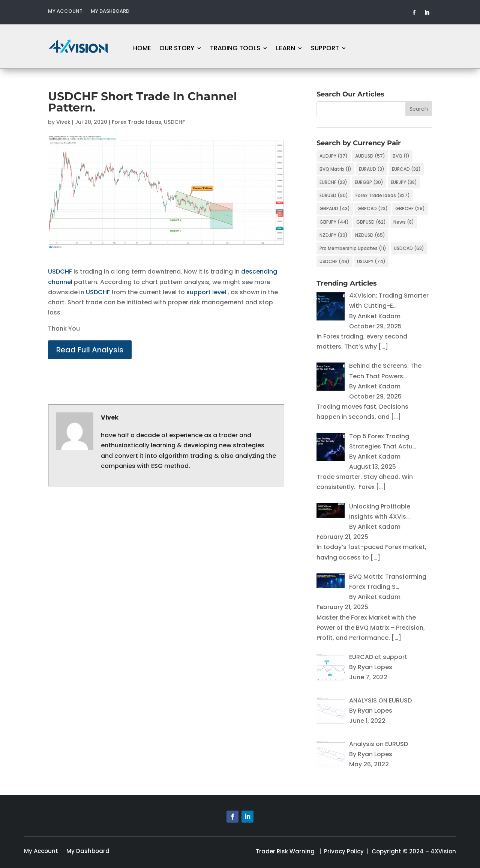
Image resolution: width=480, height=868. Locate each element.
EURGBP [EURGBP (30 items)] (369, 182)
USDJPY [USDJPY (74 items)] (371, 261)
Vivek (63, 122)
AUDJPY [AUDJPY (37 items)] (334, 156)
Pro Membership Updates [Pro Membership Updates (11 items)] (353, 248)
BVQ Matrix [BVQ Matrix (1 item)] (335, 169)
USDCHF (174, 122)
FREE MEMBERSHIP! (425, 46)
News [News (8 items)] (404, 222)
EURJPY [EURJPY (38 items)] (404, 182)
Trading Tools (235, 49)
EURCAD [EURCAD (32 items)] (406, 169)
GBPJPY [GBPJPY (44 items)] (334, 222)
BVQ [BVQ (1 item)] (401, 156)
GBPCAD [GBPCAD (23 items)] (373, 208)
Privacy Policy (344, 851)
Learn (286, 49)
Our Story (177, 49)
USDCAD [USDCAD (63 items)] (409, 248)
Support (325, 49)
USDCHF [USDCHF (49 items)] (334, 261)
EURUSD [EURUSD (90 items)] (334, 195)
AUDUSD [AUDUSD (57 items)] (370, 156)
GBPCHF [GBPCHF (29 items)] (410, 208)
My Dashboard (110, 12)
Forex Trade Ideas (136, 122)
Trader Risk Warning (285, 851)
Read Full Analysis (90, 350)
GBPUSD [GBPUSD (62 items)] (371, 222)
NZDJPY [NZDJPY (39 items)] (334, 235)
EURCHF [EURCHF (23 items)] (333, 182)
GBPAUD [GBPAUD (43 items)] (335, 208)
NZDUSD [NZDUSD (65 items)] (370, 235)
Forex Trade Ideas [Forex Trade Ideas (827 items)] (383, 195)
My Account (65, 12)
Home (142, 49)
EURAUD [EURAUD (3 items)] (372, 169)
